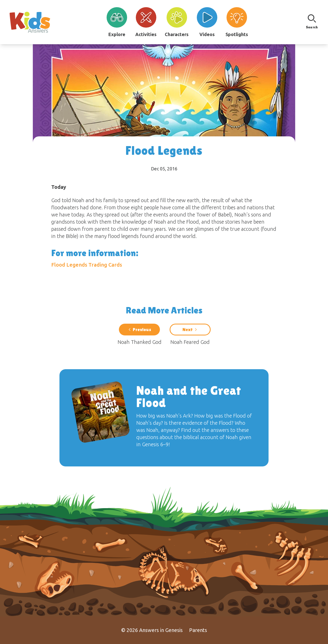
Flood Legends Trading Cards (87, 265)
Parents (198, 630)
